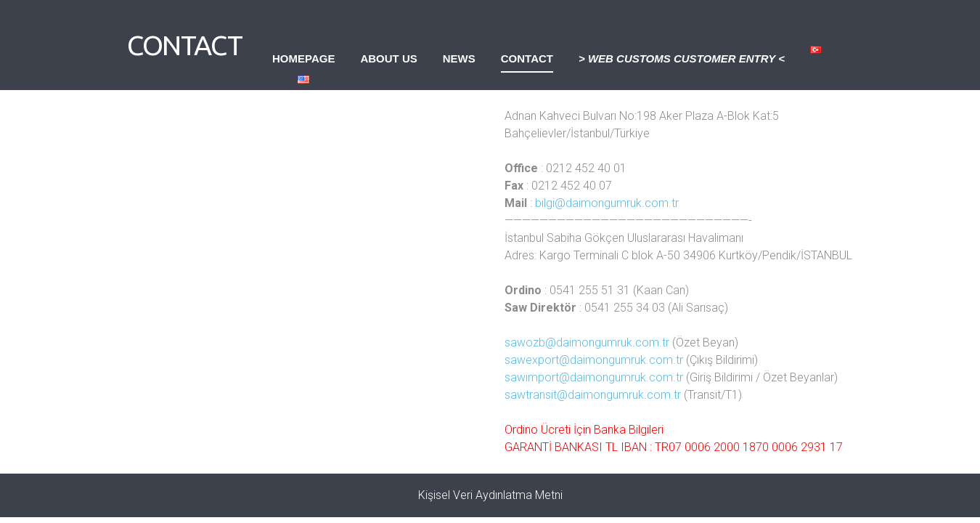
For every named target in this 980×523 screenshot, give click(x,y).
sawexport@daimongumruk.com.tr (594, 360)
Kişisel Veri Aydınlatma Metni (490, 495)
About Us (388, 58)
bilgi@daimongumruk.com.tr (607, 203)
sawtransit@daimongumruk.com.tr (593, 395)
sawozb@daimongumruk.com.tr (587, 342)
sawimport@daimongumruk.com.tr (594, 377)
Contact (527, 58)
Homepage (303, 58)
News (459, 58)
